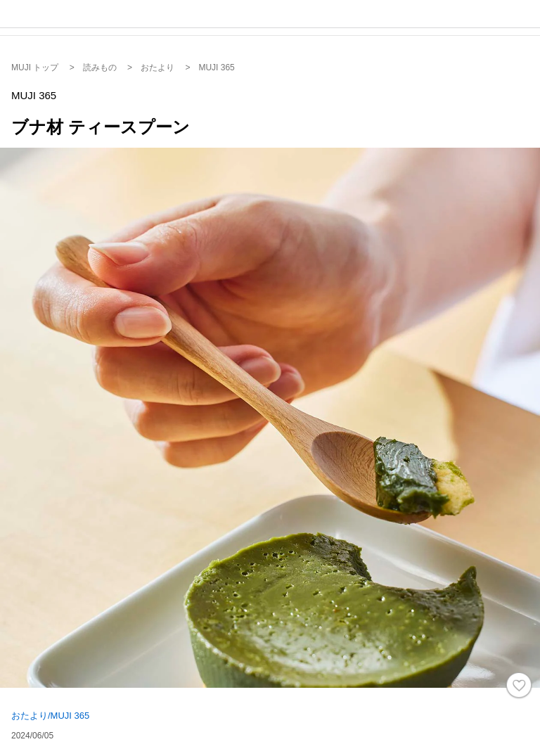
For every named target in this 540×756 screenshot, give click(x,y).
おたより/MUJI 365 (50, 716)
